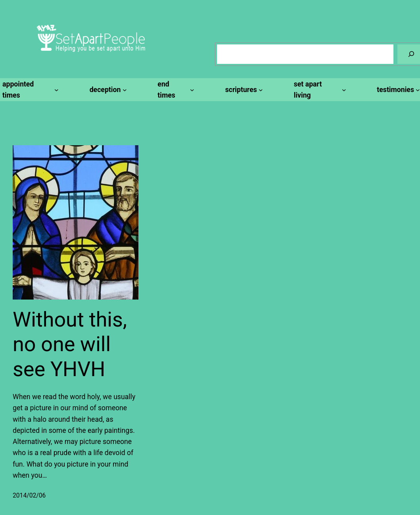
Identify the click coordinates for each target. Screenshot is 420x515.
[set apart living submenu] (319, 90)
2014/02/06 (29, 495)
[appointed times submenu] (29, 90)
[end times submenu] (175, 90)
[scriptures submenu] (243, 90)
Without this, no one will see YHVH (70, 344)
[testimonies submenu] (397, 90)
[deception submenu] (107, 90)
